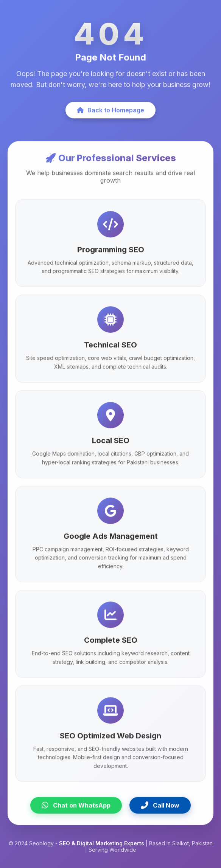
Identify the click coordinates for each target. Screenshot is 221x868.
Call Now (160, 807)
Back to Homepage (110, 112)
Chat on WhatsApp (76, 807)
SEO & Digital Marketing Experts (102, 843)
